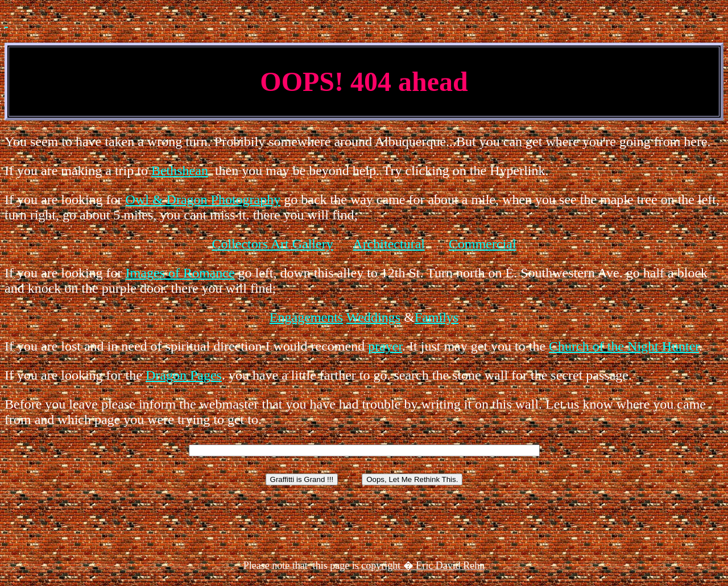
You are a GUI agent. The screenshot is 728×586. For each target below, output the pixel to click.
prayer (385, 346)
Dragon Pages (184, 375)
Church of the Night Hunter (624, 346)
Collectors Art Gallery (272, 244)
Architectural (389, 244)
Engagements (306, 317)
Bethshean (180, 171)
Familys (437, 317)
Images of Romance (180, 273)
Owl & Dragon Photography (203, 200)
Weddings (373, 317)
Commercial (483, 244)
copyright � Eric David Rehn (423, 566)
